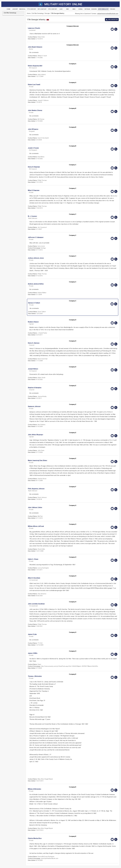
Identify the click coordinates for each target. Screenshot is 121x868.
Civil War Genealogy (38, 13)
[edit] (116, 29)
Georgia (47, 13)
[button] (59, 28)
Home (29, 13)
